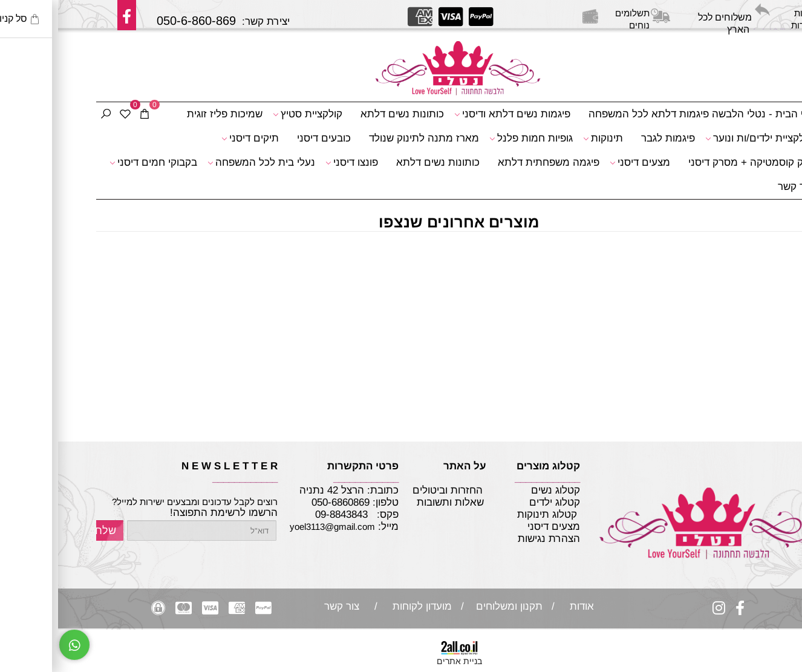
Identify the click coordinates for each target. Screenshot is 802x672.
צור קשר (737, 187)
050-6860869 (282, 502)
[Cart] (86, 114)
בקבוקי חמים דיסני (95, 163)
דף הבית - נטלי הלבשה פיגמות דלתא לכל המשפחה (643, 114)
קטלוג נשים (496, 490)
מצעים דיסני (582, 163)
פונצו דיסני (294, 163)
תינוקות (545, 139)
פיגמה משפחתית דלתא (491, 162)
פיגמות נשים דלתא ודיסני (454, 114)
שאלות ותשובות (392, 502)
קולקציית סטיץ (249, 114)
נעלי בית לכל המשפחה (203, 163)
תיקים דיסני (192, 139)
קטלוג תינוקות (489, 514)
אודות (521, 606)
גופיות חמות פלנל (473, 139)
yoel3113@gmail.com (274, 527)
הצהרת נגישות (471, 539)
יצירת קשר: (267, 17)
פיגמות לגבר (610, 138)
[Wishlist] (67, 114)
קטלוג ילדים (495, 502)
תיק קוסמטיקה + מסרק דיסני (693, 162)
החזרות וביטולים (390, 490)
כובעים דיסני (266, 138)
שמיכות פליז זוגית (167, 114)
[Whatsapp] (16, 645)
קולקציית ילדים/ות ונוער (701, 139)
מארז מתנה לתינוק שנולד (366, 138)
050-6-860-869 (138, 21)
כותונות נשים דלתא (344, 114)
